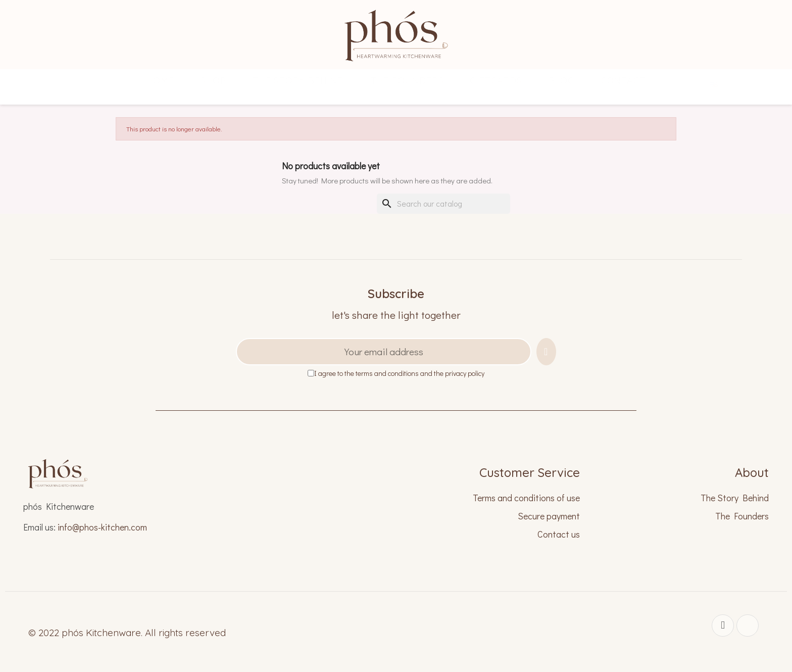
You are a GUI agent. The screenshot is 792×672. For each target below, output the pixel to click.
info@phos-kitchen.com (102, 527)
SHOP (213, 81)
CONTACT (623, 81)
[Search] (443, 204)
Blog (561, 81)
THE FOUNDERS (407, 81)
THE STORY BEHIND (299, 81)
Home (160, 81)
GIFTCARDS (496, 81)
